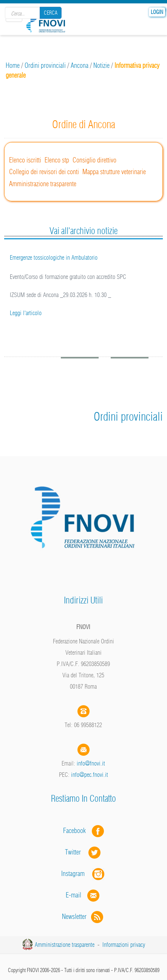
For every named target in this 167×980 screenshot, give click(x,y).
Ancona (80, 65)
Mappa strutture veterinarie (114, 172)
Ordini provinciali (45, 65)
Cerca (51, 13)
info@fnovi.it (91, 763)
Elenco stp (57, 160)
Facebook (77, 831)
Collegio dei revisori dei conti (44, 172)
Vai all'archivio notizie (83, 231)
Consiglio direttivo (94, 160)
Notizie (101, 65)
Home (13, 65)
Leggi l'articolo (26, 313)
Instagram (83, 874)
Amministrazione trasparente (43, 184)
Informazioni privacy (124, 945)
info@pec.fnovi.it (90, 775)
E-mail (73, 895)
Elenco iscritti (25, 160)
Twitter (83, 852)
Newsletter (83, 916)
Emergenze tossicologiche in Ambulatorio (54, 257)
